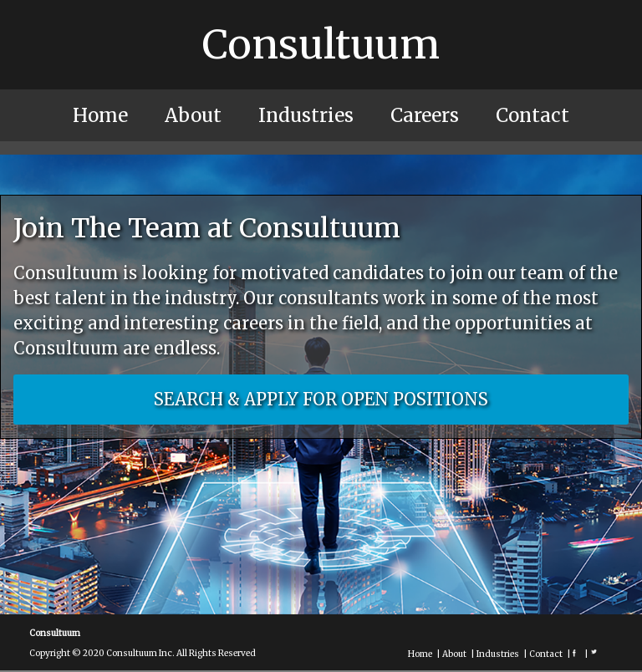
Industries (306, 115)
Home (100, 115)
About (193, 115)
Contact (532, 115)
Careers (425, 115)
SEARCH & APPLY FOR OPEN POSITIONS (321, 399)
